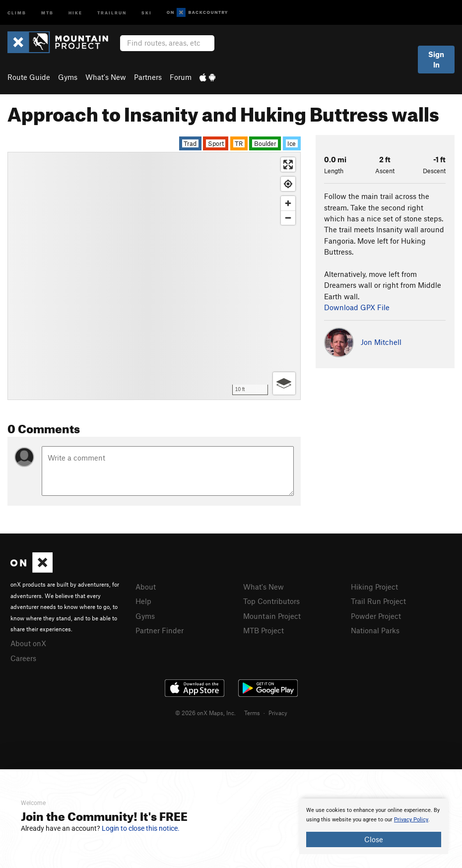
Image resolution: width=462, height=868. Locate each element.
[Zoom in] (288, 203)
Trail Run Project (378, 601)
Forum (181, 77)
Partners (148, 77)
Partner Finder (160, 630)
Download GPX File (357, 307)
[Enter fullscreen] (288, 165)
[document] (374, 826)
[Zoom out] (288, 218)
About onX (28, 643)
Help (143, 601)
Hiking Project (374, 587)
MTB (47, 12)
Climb (17, 12)
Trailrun (112, 12)
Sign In (436, 59)
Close (374, 839)
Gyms (68, 77)
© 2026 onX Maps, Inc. (205, 713)
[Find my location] (288, 184)
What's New (106, 77)
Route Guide (29, 77)
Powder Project (376, 616)
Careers (23, 658)
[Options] (284, 383)
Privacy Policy (411, 820)
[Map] (154, 276)
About (146, 587)
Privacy (278, 713)
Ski (147, 12)
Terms (252, 713)
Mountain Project (272, 616)
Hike (75, 12)
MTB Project (264, 630)
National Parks (375, 630)
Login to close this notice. (141, 828)
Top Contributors (271, 601)
